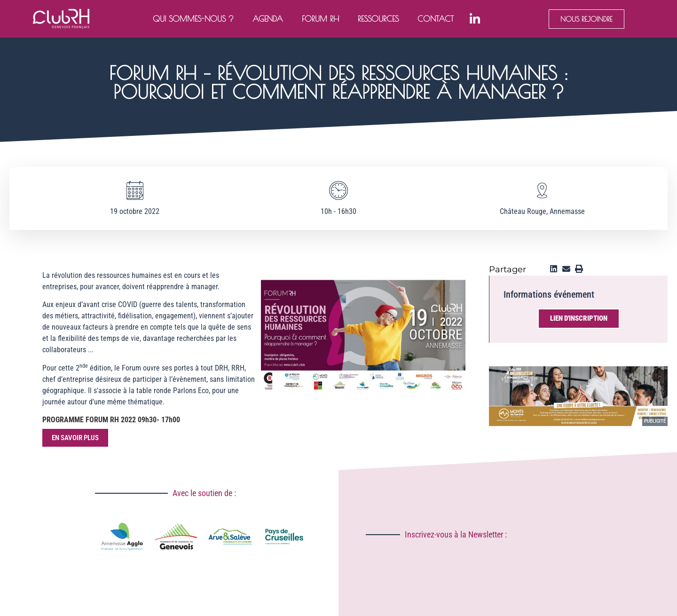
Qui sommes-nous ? (193, 19)
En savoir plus (75, 438)
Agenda (268, 19)
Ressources (378, 19)
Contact (436, 19)
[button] (554, 269)
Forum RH (320, 19)
